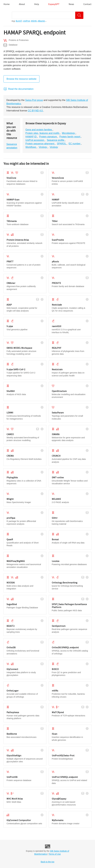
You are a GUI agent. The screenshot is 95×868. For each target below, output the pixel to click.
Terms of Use (55, 854)
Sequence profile (56, 140)
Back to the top (47, 862)
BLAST (19, 21)
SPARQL (62, 144)
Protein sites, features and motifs (43, 133)
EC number (75, 144)
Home (7, 4)
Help (37, 4)
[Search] (79, 15)
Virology (43, 147)
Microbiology (69, 133)
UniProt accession (35, 140)
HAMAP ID (31, 137)
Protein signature (48, 137)
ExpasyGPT (54, 4)
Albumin (41, 21)
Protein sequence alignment (40, 144)
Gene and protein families (39, 130)
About (22, 4)
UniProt (26, 21)
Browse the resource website (21, 79)
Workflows (31, 147)
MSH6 (34, 21)
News (71, 4)
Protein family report (70, 137)
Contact (87, 4)
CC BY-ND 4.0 (36, 111)
